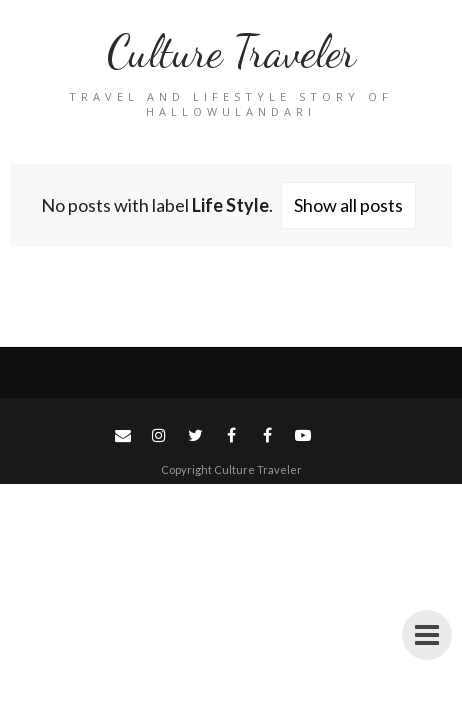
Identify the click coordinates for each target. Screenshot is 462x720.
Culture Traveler (231, 51)
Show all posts (348, 205)
